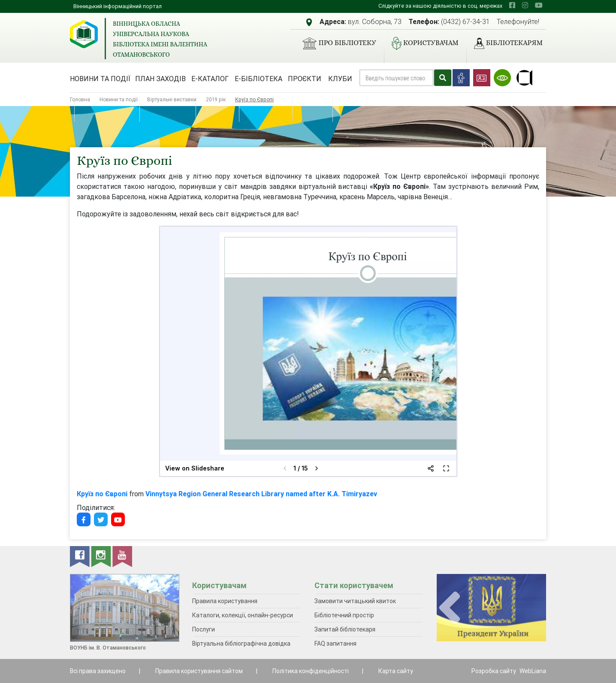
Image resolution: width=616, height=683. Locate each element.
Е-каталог (210, 79)
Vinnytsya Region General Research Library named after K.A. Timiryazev (261, 494)
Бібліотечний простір (344, 615)
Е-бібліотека (258, 79)
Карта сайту (396, 671)
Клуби (340, 79)
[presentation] (450, 608)
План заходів (160, 79)
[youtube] (539, 5)
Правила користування (225, 601)
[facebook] (512, 5)
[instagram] (525, 5)
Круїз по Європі (102, 494)
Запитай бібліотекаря (345, 629)
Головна (80, 99)
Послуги (204, 629)
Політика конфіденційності (311, 671)
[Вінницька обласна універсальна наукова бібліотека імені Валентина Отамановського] (84, 34)
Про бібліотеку (336, 43)
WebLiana (533, 671)
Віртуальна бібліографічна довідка (241, 644)
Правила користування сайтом (199, 671)
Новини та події (100, 79)
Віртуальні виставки (172, 99)
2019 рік (216, 99)
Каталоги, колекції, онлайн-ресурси (243, 615)
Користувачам (422, 43)
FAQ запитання (335, 644)
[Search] (396, 78)
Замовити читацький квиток (355, 601)
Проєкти (305, 79)
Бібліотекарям (505, 43)
